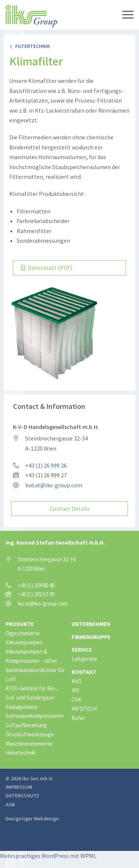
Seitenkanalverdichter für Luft (35, 675)
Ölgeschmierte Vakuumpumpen (24, 638)
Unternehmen (91, 624)
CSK (76, 699)
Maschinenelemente (29, 744)
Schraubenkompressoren (35, 716)
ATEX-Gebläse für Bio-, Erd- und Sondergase (32, 693)
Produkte (20, 624)
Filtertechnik (30, 46)
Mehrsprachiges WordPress (34, 856)
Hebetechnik (21, 753)
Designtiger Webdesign (32, 819)
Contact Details (70, 509)
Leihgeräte (84, 659)
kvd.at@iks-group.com (54, 485)
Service (82, 650)
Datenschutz (22, 796)
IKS (75, 690)
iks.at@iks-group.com (43, 604)
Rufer (78, 718)
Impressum (19, 787)
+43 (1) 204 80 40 (36, 585)
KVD (77, 681)
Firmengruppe (91, 637)
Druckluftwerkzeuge (30, 734)
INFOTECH (84, 709)
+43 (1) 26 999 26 (46, 465)
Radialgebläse (21, 707)
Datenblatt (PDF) (47, 268)
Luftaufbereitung (26, 725)
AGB (10, 804)
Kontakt (84, 672)
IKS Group (32, 16)
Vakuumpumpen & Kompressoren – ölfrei (31, 656)
